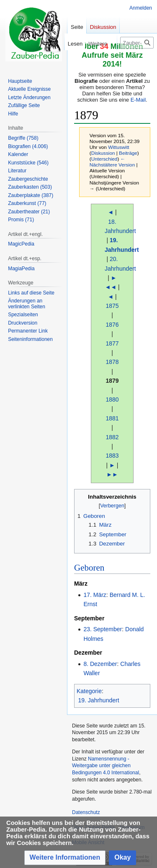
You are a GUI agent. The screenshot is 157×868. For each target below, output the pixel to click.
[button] (65, 858)
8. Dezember (100, 664)
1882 (112, 437)
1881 (112, 418)
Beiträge (128, 153)
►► (112, 474)
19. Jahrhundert (99, 700)
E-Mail (138, 100)
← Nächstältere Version (112, 162)
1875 (112, 306)
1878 (112, 362)
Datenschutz (86, 812)
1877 (112, 343)
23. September (103, 629)
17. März (95, 595)
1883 (112, 456)
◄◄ (111, 287)
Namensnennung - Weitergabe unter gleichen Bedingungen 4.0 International (106, 766)
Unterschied (104, 159)
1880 (112, 399)
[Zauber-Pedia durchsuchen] (137, 43)
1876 (112, 325)
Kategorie (89, 691)
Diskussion (103, 153)
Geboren (89, 568)
